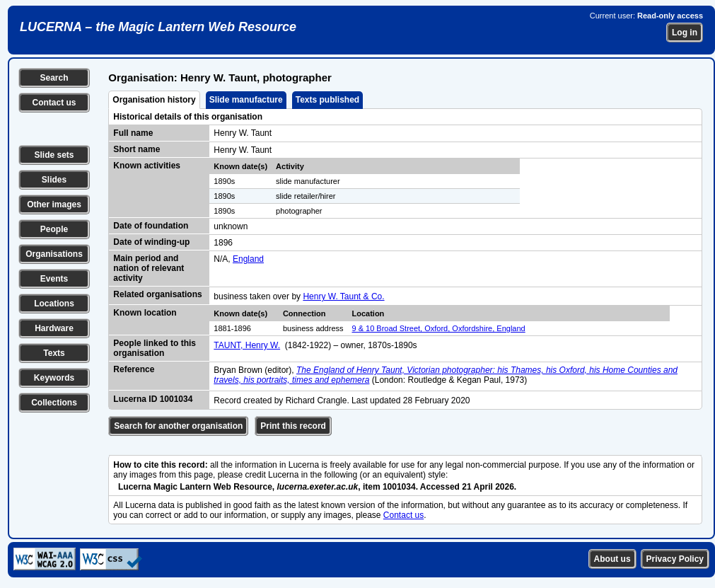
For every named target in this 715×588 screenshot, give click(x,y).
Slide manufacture (246, 100)
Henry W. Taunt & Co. (343, 296)
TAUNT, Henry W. (247, 345)
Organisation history (154, 100)
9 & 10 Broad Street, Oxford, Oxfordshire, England (439, 328)
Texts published (327, 100)
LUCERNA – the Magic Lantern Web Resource (158, 27)
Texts (54, 353)
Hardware (54, 328)
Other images (54, 204)
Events (54, 279)
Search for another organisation (178, 426)
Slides (54, 180)
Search (54, 78)
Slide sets (54, 155)
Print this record (293, 426)
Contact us (54, 103)
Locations (54, 304)
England (248, 259)
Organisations (54, 254)
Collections (54, 403)
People (54, 229)
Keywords (54, 378)
